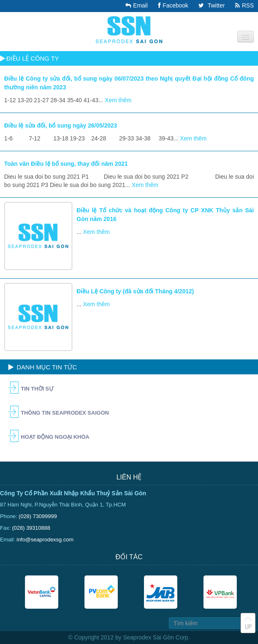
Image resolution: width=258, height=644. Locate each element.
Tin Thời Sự (37, 389)
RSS (243, 5)
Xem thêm (118, 100)
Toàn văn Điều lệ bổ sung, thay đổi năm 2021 (66, 164)
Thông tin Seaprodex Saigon (65, 413)
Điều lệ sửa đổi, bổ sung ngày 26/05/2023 (61, 125)
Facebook (172, 5)
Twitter (211, 5)
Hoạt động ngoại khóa (55, 437)
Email (135, 5)
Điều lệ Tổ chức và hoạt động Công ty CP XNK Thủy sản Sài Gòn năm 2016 (165, 215)
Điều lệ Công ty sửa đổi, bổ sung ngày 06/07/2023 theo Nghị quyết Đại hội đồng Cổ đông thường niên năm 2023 (129, 83)
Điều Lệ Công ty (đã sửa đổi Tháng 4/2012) (135, 291)
